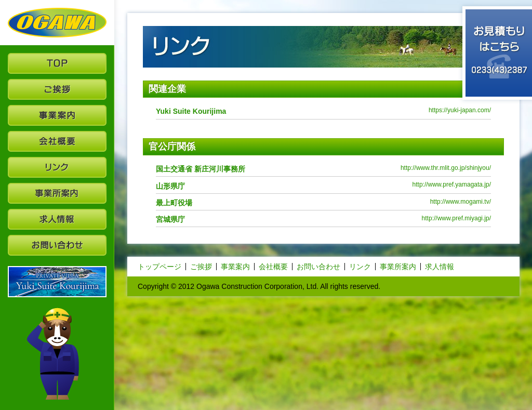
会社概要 (273, 267)
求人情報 (440, 267)
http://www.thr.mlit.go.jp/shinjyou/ (446, 168)
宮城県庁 (170, 219)
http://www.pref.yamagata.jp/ (452, 184)
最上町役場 (174, 203)
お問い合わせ (318, 267)
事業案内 (235, 267)
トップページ (159, 267)
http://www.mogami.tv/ (461, 202)
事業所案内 (398, 267)
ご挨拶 (201, 267)
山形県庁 (170, 186)
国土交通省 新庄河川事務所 (201, 169)
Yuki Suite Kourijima (191, 111)
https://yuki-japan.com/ (460, 110)
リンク (360, 267)
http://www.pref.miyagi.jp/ (456, 218)
